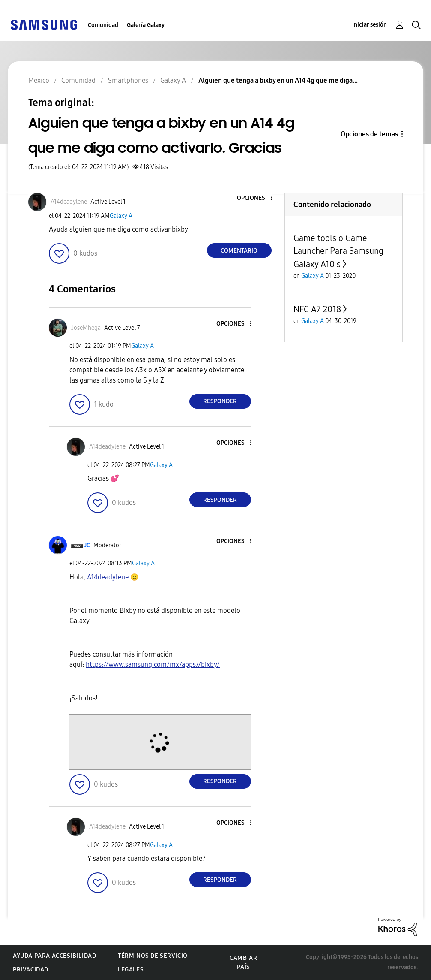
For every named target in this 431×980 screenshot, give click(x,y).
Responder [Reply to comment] (220, 401)
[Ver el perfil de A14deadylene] (69, 202)
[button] (257, 198)
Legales (131, 969)
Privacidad (31, 969)
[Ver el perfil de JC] (87, 545)
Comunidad (103, 25)
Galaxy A (121, 216)
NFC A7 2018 (317, 309)
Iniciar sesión (370, 25)
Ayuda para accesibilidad (54, 956)
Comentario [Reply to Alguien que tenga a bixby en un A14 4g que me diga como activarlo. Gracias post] (239, 251)
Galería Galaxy (146, 25)
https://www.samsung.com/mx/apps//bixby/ (153, 665)
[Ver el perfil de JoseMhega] (86, 328)
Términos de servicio (153, 956)
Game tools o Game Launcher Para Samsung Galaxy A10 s (338, 251)
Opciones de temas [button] (369, 134)
